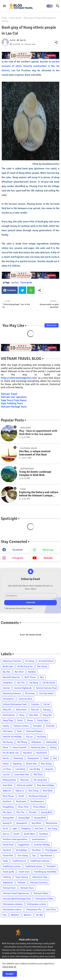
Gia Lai (29, 737)
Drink (20, 720)
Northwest (21, 801)
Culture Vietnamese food (15, 704)
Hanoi (5, 747)
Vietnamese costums (13, 904)
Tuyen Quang (22, 877)
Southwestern (39, 839)
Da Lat (47, 704)
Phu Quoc (7, 812)
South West (29, 834)
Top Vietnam (46, 855)
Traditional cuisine (12, 866)
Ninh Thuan (8, 796)
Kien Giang (46, 764)
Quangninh (22, 823)
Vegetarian (8, 883)
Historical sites (38, 747)
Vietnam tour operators (14, 397)
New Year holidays (46, 785)
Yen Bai (39, 915)
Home (4, 18)
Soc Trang (52, 828)
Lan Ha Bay (35, 769)
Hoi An (6, 758)
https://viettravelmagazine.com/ (19, 378)
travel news (24, 872)
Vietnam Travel (9, 394)
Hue (55, 758)
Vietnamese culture (12, 910)
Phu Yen (33, 812)
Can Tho (21, 683)
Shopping (26, 828)
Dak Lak (35, 710)
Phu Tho (20, 812)
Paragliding (8, 807)
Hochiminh (42, 753)
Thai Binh (36, 850)
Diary (22, 715)
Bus (42, 677)
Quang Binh (47, 812)
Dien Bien (34, 715)
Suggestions (24, 845)
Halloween (37, 742)
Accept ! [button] (10, 974)
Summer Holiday (42, 845)
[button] (50, 6)
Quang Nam (8, 818)
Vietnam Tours (27, 888)
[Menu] (4, 6)
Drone (30, 720)
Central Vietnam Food (46, 688)
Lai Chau (7, 769)
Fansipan (37, 726)
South (16, 834)
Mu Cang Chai (40, 780)
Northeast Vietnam (38, 796)
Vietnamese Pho (34, 910)
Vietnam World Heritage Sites (17, 899)
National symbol (25, 785)
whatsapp (48, 550)
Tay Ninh (7, 850)
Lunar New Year (22, 774)
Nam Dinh (7, 785)
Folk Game (8, 731)
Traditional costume (40, 861)
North (21, 796)
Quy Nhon (36, 823)
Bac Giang (42, 666)
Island (6, 764)
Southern (44, 834)
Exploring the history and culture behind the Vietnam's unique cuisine (39, 494)
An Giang (30, 661)
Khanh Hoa (31, 764)
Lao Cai (15, 282)
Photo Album (39, 807)
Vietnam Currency (39, 883)
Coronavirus (8, 699)
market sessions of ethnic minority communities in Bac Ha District (30, 66)
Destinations (9, 715)
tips (34, 855)
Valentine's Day (40, 877)
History (53, 747)
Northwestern (37, 801)
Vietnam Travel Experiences (16, 893)
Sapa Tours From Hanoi (14, 400)
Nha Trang (33, 791)
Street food (8, 845)
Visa (5, 915)
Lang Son (49, 769)
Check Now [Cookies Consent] (8, 967)
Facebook (12, 290)
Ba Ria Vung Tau (25, 666)
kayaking (17, 764)
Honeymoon (33, 758)
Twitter (22, 290)
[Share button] (39, 290)
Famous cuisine (21, 726)
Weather (15, 915)
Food (19, 731)
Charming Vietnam (12, 693)
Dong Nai (47, 715)
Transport (51, 866)
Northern (7, 801)
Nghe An (7, 791)
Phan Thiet (23, 807)
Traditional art (19, 861)
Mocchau (25, 780)
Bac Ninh (19, 672)
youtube (48, 558)
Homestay (18, 758)
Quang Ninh (40, 818)
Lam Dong (20, 769)
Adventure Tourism (12, 661)
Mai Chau (38, 774)
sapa (15, 828)
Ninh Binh (48, 791)
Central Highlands (23, 688)
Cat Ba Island (49, 683)
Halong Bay (51, 742)
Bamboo (32, 672)
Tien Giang (23, 855)
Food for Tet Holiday (12, 737)
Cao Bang (34, 683)
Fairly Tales (43, 720)
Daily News (21, 710)
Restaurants (52, 823)
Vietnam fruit (9, 888)
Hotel (46, 758)
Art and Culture (46, 661)
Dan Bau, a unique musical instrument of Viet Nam (35, 453)
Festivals (50, 726)
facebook (17, 550)
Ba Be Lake (8, 666)
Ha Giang (41, 737)
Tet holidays (21, 850)
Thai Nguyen (51, 850)
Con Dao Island (46, 693)
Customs (35, 704)
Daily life (7, 710)
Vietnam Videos (41, 893)
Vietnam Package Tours (14, 407)
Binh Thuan (30, 677)
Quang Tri (7, 823)
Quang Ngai (24, 818)
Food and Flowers (34, 731)
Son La (6, 834)
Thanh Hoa (8, 855)
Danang (47, 710)
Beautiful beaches (11, 677)
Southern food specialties (15, 839)
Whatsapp (31, 290)
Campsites (8, 683)
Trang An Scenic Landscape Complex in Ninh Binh (35, 473)
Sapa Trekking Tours (12, 403)
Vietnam (21, 883)
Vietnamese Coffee (44, 899)
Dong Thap (8, 720)
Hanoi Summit (20, 747)
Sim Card (39, 828)
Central (6, 688)
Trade (5, 861)
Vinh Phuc (51, 910)
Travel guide (15, 18)
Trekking (7, 877)
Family (6, 726)
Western (28, 915)
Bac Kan (7, 672)
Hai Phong (22, 742)
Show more (52, 325)
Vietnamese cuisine (37, 904)
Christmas (30, 693)
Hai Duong (8, 742)
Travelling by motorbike (45, 872)
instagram (18, 558)
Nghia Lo (20, 791)
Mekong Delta (9, 780)
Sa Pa (5, 828)
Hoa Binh (27, 753)
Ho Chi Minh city (11, 753)
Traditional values (34, 866)
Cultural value (25, 699)
